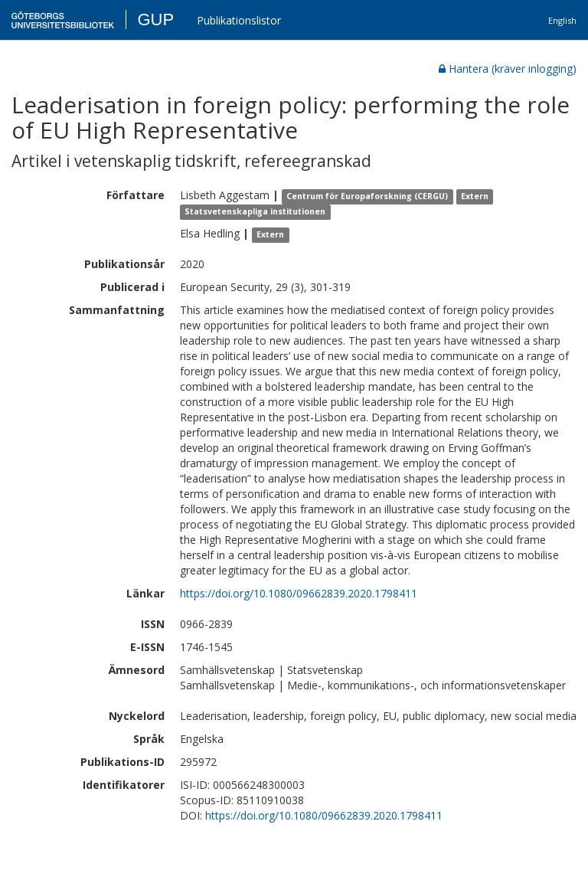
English (562, 20)
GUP (155, 20)
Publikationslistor (239, 20)
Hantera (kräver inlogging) (508, 69)
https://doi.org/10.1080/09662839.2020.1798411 (299, 593)
